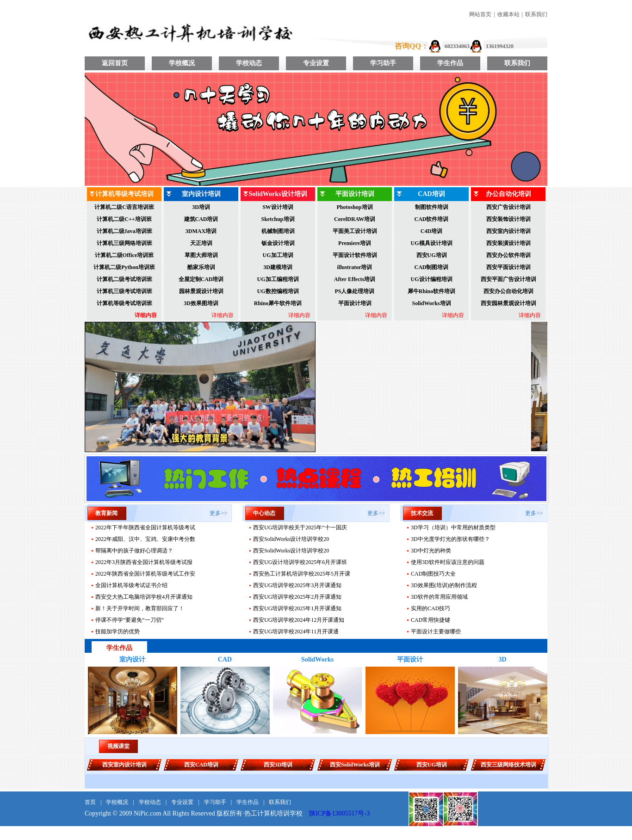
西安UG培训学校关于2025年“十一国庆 (300, 527)
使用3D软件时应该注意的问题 (448, 562)
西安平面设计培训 (508, 267)
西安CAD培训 (201, 765)
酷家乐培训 (201, 267)
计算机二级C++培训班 (124, 219)
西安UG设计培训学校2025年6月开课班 (300, 562)
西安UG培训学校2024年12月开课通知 (299, 620)
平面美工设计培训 (355, 231)
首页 (90, 802)
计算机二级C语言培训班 (124, 207)
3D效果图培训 (201, 303)
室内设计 (132, 659)
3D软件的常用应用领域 (439, 597)
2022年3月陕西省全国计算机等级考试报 (144, 562)
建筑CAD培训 (201, 219)
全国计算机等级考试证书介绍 (131, 585)
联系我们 (536, 14)
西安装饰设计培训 (508, 219)
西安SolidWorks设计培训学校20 (291, 539)
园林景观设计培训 (201, 291)
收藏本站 (508, 14)
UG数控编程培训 (278, 291)
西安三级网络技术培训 (508, 765)
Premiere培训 (355, 243)
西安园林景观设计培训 (508, 303)
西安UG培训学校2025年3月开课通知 (297, 585)
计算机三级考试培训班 (124, 291)
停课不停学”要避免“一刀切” (130, 620)
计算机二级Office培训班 (124, 255)
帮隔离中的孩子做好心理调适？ (134, 551)
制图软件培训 (432, 207)
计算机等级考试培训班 (124, 303)
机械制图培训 (278, 231)
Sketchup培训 (278, 219)
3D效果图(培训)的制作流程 (444, 585)
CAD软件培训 (432, 219)
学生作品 (450, 63)
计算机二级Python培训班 (124, 267)
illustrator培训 (355, 267)
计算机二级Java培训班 (124, 231)
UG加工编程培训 (278, 279)
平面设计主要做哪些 (436, 632)
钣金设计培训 (278, 243)
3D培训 (201, 207)
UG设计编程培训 (432, 279)
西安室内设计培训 (508, 231)
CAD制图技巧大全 (433, 574)
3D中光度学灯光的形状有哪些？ (450, 539)
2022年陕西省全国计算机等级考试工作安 (145, 574)
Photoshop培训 (354, 207)
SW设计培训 (278, 207)
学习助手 (383, 63)
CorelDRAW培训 (355, 219)
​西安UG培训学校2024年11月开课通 (296, 632)
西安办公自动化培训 (508, 291)
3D (502, 659)
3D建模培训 (278, 267)
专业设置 (316, 63)
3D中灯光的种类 (431, 551)
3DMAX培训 (201, 231)
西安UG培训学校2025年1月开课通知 (297, 608)
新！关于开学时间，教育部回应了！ (140, 608)
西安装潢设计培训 (508, 243)
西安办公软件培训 (508, 255)
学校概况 (182, 63)
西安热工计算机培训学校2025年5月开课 (302, 574)
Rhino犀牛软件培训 (278, 303)
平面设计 (410, 659)
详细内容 (146, 315)
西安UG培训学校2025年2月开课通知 (297, 597)
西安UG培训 (432, 255)
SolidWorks (317, 659)
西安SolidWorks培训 (355, 765)
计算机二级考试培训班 (124, 279)
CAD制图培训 (432, 267)
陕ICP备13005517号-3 (339, 813)
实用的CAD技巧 (431, 608)
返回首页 (115, 63)
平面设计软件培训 (355, 255)
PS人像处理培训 (354, 291)
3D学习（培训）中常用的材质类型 (453, 527)
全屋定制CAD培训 (201, 279)
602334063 (457, 46)
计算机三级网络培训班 (124, 243)
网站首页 (480, 14)
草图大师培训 (201, 255)
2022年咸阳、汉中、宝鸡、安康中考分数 (145, 539)
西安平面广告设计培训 (508, 279)
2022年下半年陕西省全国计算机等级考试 (145, 527)
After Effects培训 (355, 279)
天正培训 (201, 243)
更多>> (218, 513)
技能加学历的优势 (118, 632)
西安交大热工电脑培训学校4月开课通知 (144, 597)
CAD (225, 659)
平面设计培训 (355, 303)
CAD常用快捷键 (431, 620)
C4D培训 (431, 231)
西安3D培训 (278, 765)
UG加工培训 (278, 255)
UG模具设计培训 (432, 243)
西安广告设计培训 (508, 207)
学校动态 (249, 63)
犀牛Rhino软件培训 (431, 291)
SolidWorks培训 (431, 303)
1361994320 (500, 46)
